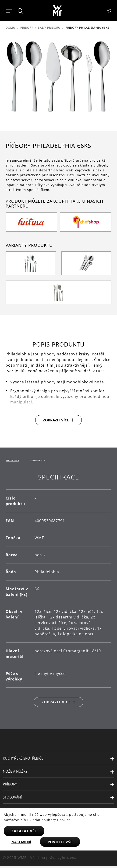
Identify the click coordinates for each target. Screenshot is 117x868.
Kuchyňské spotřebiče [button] (23, 758)
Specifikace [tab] (12, 460)
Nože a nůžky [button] (15, 771)
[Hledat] (21, 11)
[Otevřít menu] (9, 10)
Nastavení (21, 842)
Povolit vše (60, 842)
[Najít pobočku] (109, 10)
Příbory (27, 28)
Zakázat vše (24, 831)
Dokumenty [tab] (38, 460)
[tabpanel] (58, 590)
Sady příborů (49, 28)
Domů (11, 28)
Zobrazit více (56, 420)
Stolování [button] (12, 797)
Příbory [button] (10, 784)
